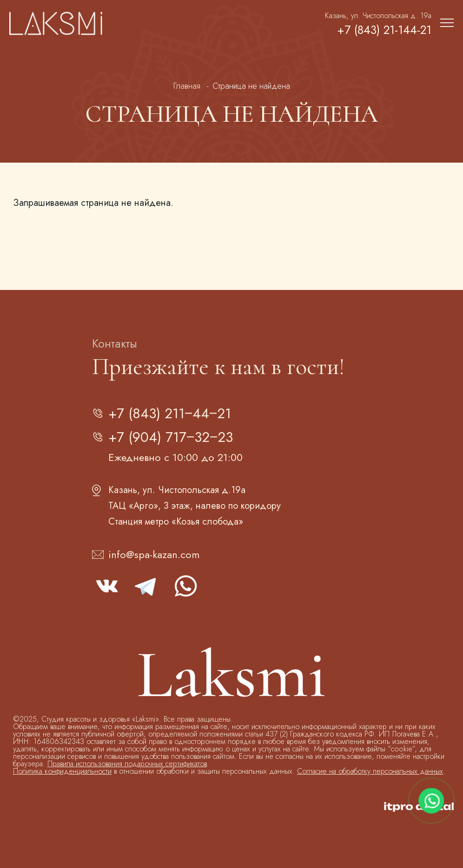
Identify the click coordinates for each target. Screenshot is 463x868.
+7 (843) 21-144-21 (384, 30)
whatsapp (185, 586)
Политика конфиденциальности (62, 771)
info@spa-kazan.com (154, 554)
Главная (187, 86)
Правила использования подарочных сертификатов (127, 764)
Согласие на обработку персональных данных (370, 771)
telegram (146, 586)
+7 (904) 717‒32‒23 (171, 437)
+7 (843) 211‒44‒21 (170, 413)
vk (107, 586)
